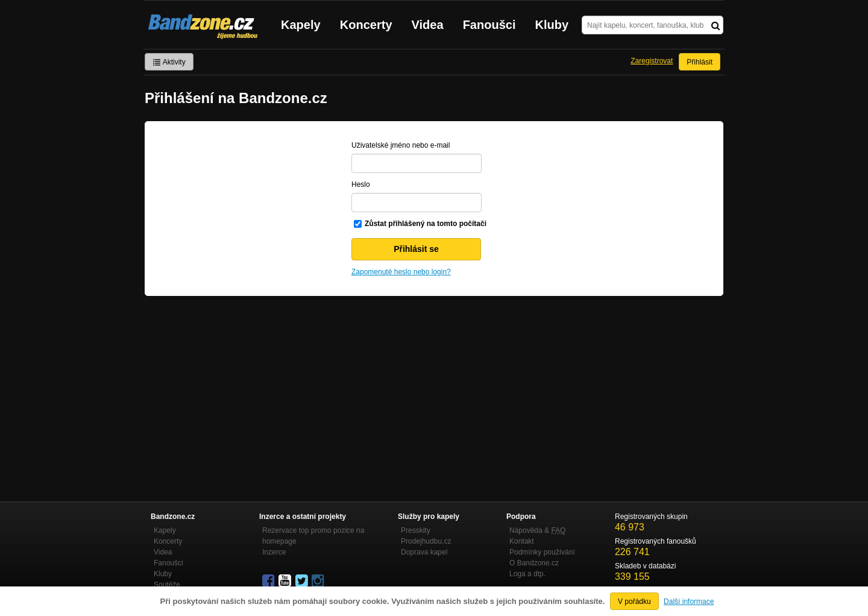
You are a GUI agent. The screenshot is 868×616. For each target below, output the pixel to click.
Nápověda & (537, 530)
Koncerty (366, 25)
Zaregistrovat (652, 61)
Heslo (361, 184)
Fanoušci (489, 25)
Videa (428, 25)
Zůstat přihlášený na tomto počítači (426, 224)
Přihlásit (700, 62)
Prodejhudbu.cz (426, 541)
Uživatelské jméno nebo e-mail (401, 145)
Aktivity (169, 62)
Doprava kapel (424, 552)
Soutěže (167, 585)
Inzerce (274, 552)
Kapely (301, 25)
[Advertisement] (434, 386)
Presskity (416, 530)
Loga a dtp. (527, 574)
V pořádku (634, 602)
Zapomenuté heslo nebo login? (401, 272)
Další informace (689, 602)
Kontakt (522, 541)
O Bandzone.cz (534, 563)
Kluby (552, 25)
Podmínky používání (542, 552)
